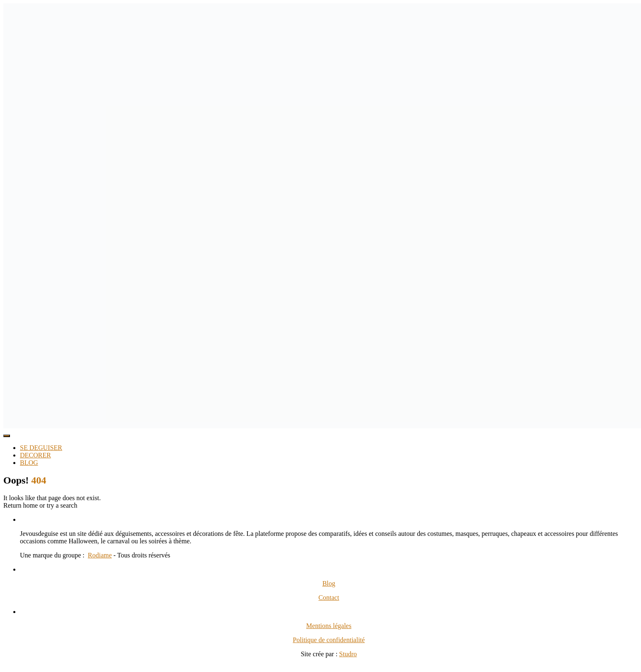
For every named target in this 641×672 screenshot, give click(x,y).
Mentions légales (329, 626)
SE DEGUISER (41, 448)
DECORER (35, 455)
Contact (329, 597)
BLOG (29, 463)
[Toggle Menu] (7, 436)
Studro (348, 654)
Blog (329, 583)
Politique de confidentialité (329, 640)
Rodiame (100, 555)
